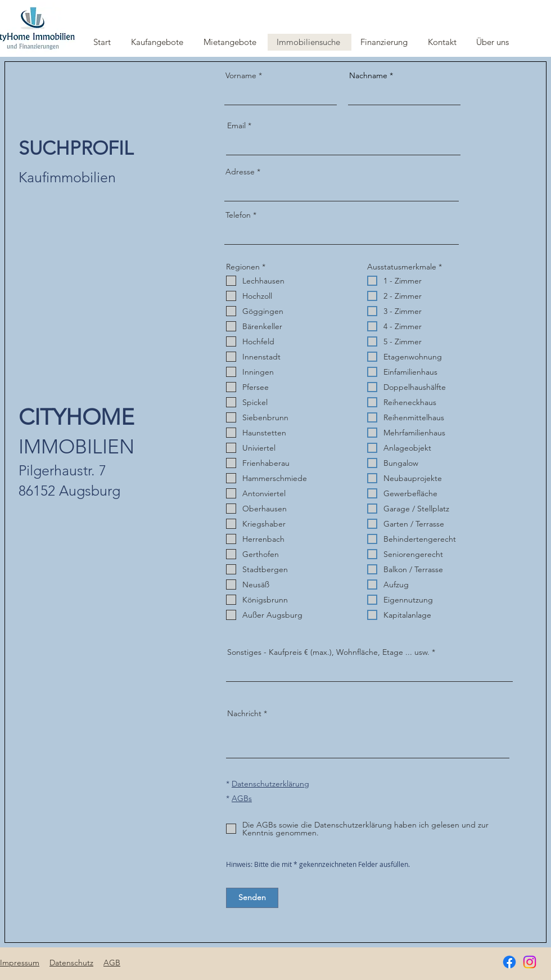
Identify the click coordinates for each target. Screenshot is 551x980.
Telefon (238, 215)
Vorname (241, 75)
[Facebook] (509, 962)
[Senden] (252, 898)
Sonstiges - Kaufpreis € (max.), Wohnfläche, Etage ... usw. (328, 652)
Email (236, 125)
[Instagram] (530, 962)
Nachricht (244, 713)
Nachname (368, 75)
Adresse (240, 172)
